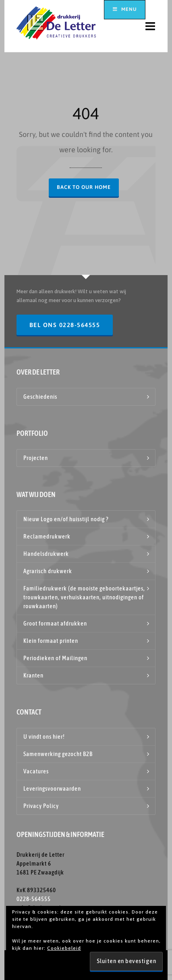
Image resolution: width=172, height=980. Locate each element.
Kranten (33, 675)
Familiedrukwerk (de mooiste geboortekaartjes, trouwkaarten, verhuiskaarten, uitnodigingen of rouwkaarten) (84, 597)
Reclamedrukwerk (47, 536)
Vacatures (36, 771)
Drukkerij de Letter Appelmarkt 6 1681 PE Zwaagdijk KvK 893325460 (40, 872)
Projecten (36, 458)
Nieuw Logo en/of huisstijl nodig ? (66, 519)
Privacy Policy (41, 806)
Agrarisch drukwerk (48, 571)
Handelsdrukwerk (46, 554)
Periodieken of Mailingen (55, 658)
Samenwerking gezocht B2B (58, 754)
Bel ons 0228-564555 (65, 325)
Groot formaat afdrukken (55, 623)
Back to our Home (84, 187)
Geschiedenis (40, 397)
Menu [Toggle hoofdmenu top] (125, 9)
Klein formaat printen (51, 641)
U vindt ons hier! (44, 737)
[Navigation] (150, 26)
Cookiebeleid (64, 948)
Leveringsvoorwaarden (52, 788)
